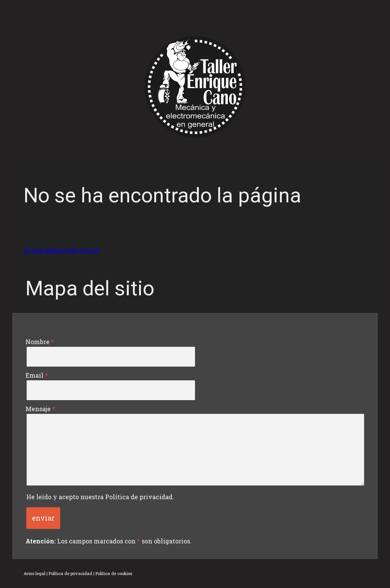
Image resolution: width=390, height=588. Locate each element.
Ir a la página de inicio (62, 250)
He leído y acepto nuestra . (100, 497)
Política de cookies (114, 573)
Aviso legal (34, 573)
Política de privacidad (139, 497)
